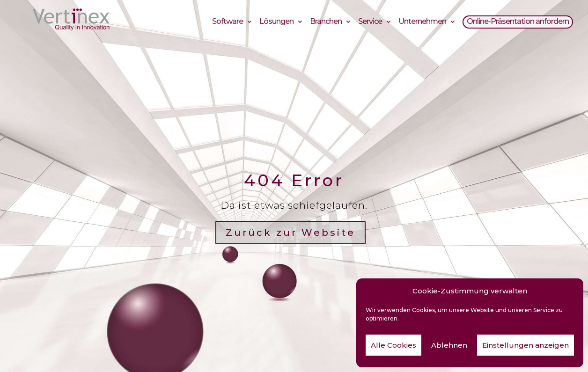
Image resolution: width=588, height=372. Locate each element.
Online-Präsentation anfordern (518, 23)
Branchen (326, 23)
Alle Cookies (393, 345)
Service (370, 23)
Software (228, 23)
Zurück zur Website (290, 233)
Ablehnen (449, 345)
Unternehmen (422, 23)
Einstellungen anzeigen (526, 345)
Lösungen (276, 23)
